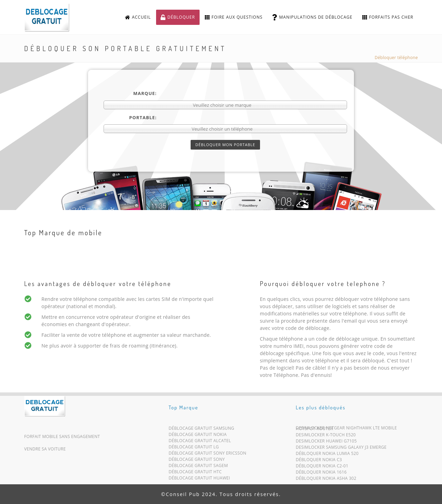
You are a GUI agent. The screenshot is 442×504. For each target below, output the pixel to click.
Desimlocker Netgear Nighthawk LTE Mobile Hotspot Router (347, 430)
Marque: (145, 93)
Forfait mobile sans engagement (62, 436)
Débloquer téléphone (396, 58)
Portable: (143, 117)
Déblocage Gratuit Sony (197, 461)
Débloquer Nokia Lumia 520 (327, 455)
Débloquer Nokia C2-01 (322, 467)
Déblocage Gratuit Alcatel (200, 442)
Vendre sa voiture (45, 449)
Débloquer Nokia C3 (319, 461)
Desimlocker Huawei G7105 (326, 442)
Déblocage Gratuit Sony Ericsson (207, 454)
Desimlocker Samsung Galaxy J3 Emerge (341, 449)
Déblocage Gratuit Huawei (199, 479)
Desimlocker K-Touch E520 (326, 436)
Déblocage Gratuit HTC (195, 473)
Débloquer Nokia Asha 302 (326, 480)
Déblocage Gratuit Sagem (198, 467)
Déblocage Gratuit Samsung (201, 430)
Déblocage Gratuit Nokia (198, 436)
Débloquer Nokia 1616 (321, 473)
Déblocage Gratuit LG (194, 448)
